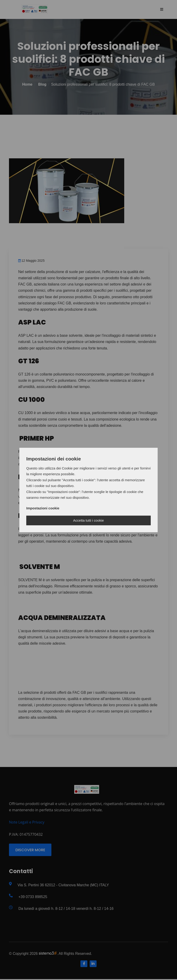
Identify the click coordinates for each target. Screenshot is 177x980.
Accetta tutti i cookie (88, 520)
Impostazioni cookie (43, 508)
